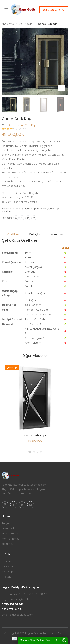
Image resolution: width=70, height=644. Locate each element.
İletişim (6, 523)
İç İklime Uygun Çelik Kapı (21, 125)
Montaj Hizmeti (11, 534)
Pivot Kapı (8, 572)
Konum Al (7, 544)
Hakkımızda (9, 528)
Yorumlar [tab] (57, 234)
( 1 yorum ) (22, 129)
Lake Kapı (7, 561)
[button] (30, 452)
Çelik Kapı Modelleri (36, 209)
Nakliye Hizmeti (11, 539)
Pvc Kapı (7, 577)
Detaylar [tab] (35, 234)
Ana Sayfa (8, 24)
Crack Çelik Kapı (35, 436)
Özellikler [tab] (13, 234)
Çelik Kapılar (26, 24)
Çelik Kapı (19, 209)
